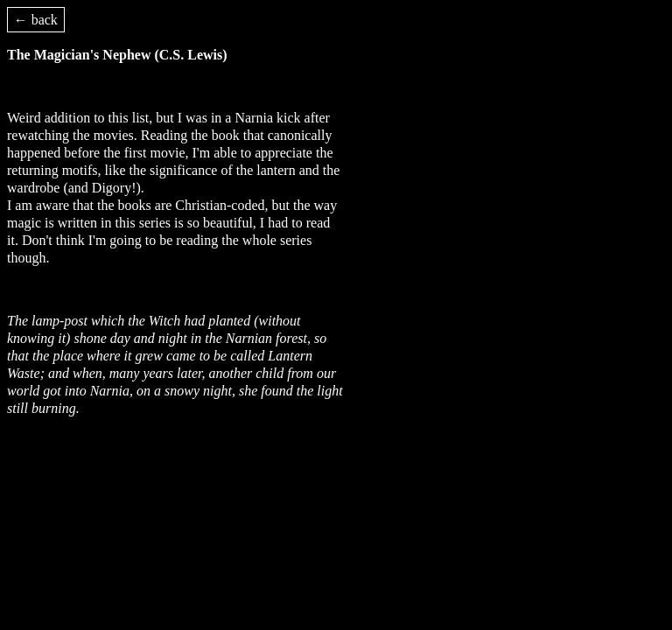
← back (36, 20)
